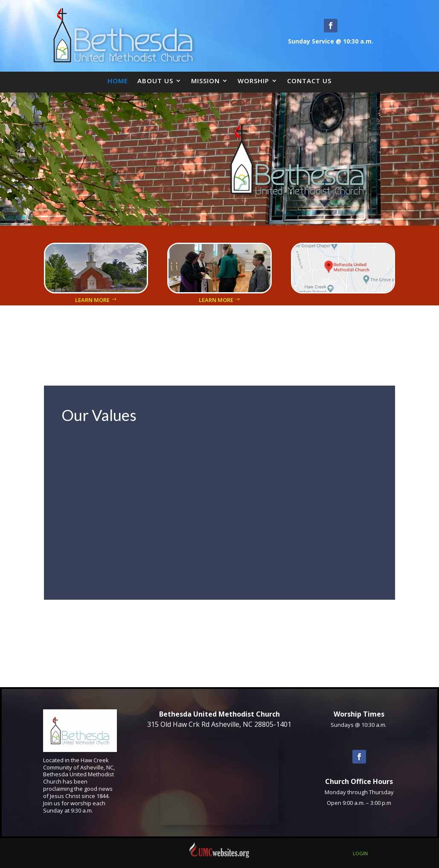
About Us (155, 81)
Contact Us (309, 81)
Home (118, 81)
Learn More (92, 300)
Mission (205, 81)
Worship (253, 81)
